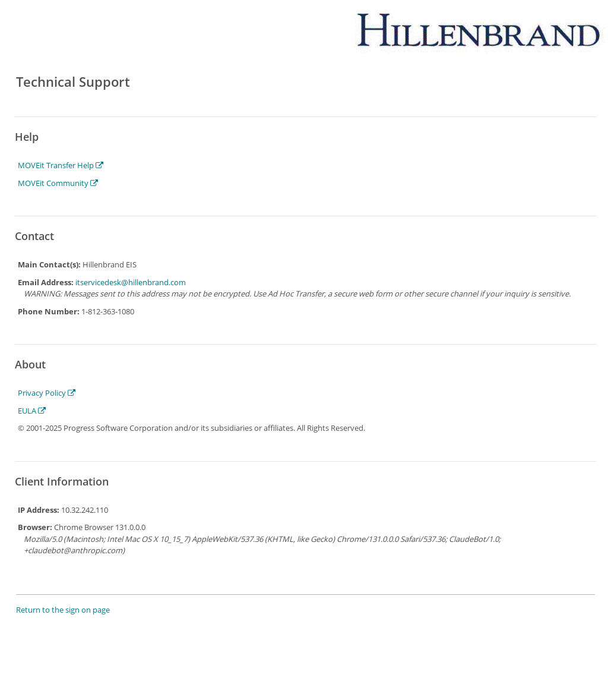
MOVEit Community (58, 183)
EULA (32, 411)
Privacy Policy (47, 393)
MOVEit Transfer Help (61, 165)
